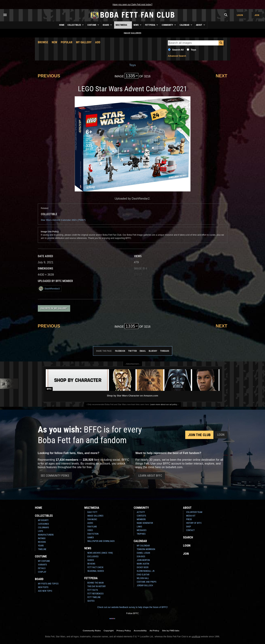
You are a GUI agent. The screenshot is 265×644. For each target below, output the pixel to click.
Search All (178, 50)
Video (90, 530)
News (138, 25)
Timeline (42, 549)
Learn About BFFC (150, 476)
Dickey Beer (143, 567)
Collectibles (76, 25)
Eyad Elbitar (143, 575)
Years (41, 546)
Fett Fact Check (95, 567)
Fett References (95, 594)
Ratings (42, 538)
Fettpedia (152, 25)
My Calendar (143, 546)
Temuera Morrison (146, 549)
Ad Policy (154, 631)
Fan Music (92, 519)
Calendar (186, 25)
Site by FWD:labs (171, 631)
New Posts (43, 587)
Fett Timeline (94, 597)
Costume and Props (147, 582)
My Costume (44, 561)
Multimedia (123, 25)
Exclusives (93, 557)
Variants (42, 565)
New (54, 42)
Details (42, 568)
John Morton (143, 560)
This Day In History (97, 586)
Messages (142, 530)
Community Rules (92, 631)
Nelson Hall (143, 578)
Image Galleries (95, 516)
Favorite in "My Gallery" (54, 308)
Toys (193, 50)
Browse (43, 42)
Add (98, 42)
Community (169, 25)
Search (188, 537)
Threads (165, 351)
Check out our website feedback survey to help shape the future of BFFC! (132, 607)
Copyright (109, 631)
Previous (49, 76)
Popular (67, 42)
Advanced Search (177, 56)
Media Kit (191, 516)
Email (143, 351)
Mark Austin (143, 564)
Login (240, 15)
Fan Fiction (93, 534)
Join (257, 15)
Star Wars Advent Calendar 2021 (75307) (63, 220)
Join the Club (199, 435)
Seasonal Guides (96, 571)
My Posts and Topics (48, 584)
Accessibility (140, 631)
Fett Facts (93, 590)
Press (189, 519)
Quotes (91, 601)
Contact (190, 530)
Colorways (43, 528)
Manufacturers (46, 535)
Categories (43, 524)
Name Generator (145, 523)
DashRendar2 (49, 289)
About (201, 25)
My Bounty (43, 520)
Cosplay (42, 572)
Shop (189, 527)
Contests (141, 516)
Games (91, 538)
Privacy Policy (124, 631)
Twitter (132, 351)
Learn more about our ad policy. (164, 404)
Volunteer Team (194, 512)
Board (108, 25)
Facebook (120, 351)
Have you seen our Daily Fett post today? (132, 5)
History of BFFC (194, 523)
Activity (141, 512)
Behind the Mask (96, 583)
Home (62, 25)
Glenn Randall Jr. (146, 571)
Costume (94, 25)
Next (221, 76)
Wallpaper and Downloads (101, 541)
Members (141, 519)
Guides (91, 560)
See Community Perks (55, 476)
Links (139, 527)
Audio (90, 523)
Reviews (42, 542)
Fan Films (92, 527)
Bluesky (153, 351)
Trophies (141, 534)
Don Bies (141, 557)
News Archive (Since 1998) (100, 553)
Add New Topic (45, 591)
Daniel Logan (143, 553)
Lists (40, 531)
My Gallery (84, 42)
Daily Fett (92, 512)
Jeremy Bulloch (145, 586)
